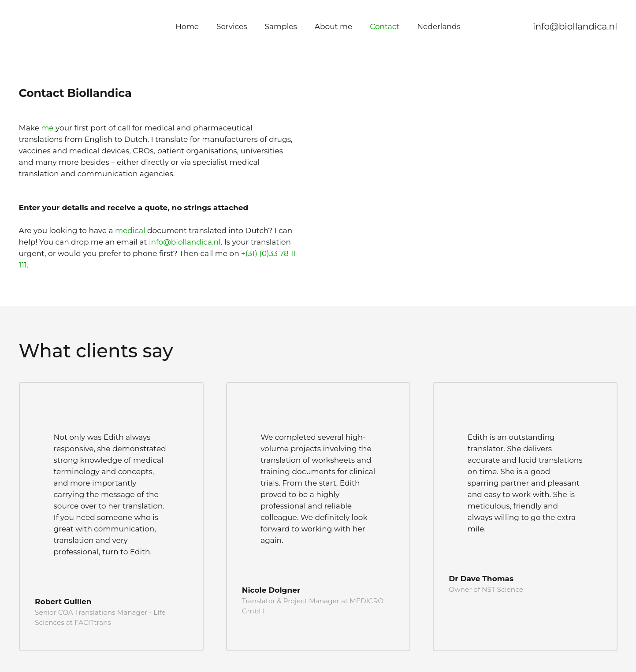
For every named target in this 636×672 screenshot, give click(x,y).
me (47, 128)
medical (130, 230)
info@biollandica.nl (185, 242)
